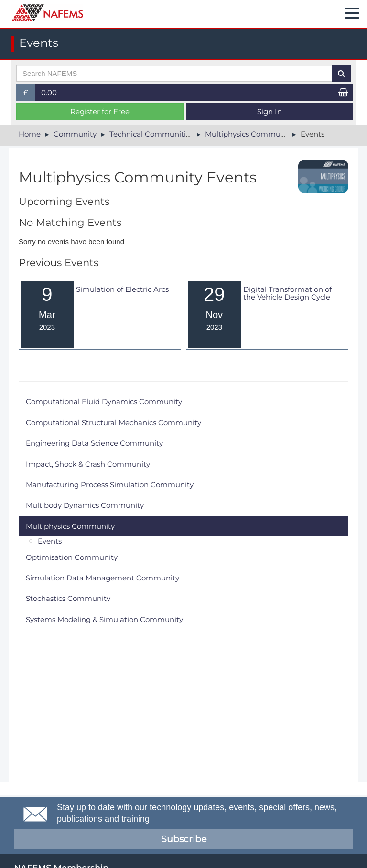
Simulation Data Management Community (103, 578)
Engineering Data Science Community (94, 443)
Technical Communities (151, 134)
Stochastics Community (68, 598)
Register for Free (100, 112)
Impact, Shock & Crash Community (88, 464)
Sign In (270, 112)
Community (75, 134)
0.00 (49, 92)
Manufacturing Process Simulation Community (110, 485)
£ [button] (29, 94)
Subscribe (184, 839)
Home (30, 134)
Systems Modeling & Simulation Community (104, 619)
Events (50, 541)
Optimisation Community (72, 557)
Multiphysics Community (249, 134)
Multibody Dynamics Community (85, 505)
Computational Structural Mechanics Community (113, 423)
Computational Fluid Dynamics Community (104, 402)
